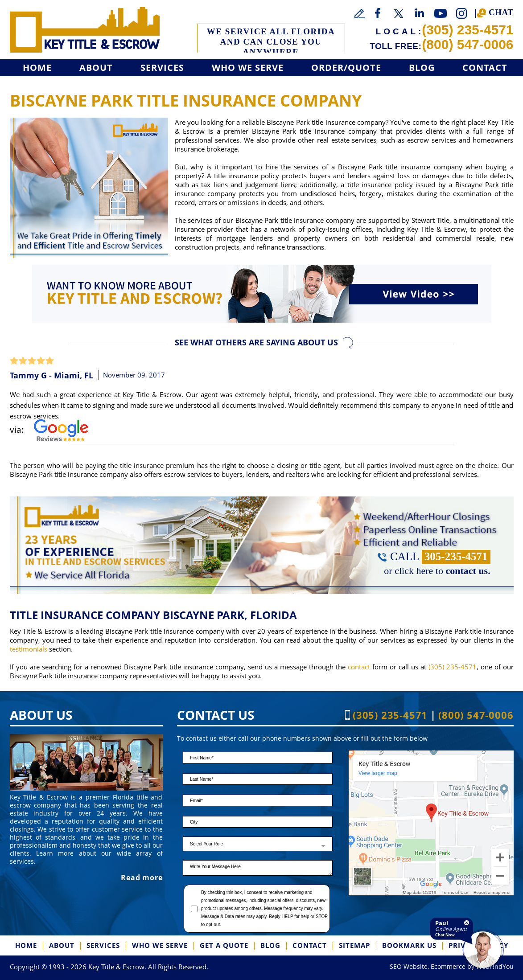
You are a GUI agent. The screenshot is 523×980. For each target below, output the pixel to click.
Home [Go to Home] (37, 68)
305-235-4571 (456, 556)
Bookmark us (409, 945)
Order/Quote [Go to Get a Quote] (346, 68)
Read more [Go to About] (142, 877)
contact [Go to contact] (359, 667)
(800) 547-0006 (467, 44)
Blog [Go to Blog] (422, 68)
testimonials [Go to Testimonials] (29, 649)
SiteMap (354, 945)
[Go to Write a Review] (360, 14)
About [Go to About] (96, 68)
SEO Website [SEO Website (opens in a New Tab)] (409, 966)
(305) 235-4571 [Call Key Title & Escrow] (467, 30)
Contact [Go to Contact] (485, 68)
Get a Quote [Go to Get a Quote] (224, 945)
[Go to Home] (85, 30)
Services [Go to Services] (162, 68)
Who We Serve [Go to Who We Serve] (248, 68)
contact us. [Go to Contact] (468, 571)
